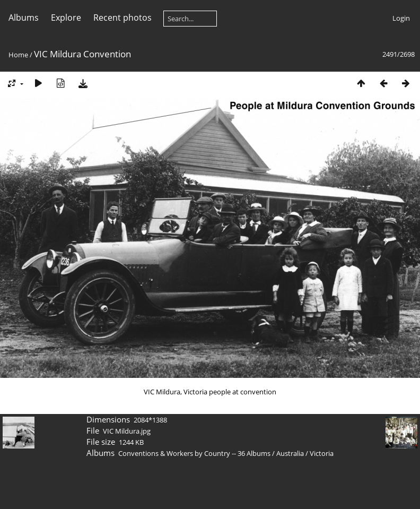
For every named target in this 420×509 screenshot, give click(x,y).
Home (18, 55)
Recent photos (122, 18)
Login (401, 18)
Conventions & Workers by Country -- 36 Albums (194, 453)
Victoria (322, 453)
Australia (290, 453)
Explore (66, 18)
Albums (24, 18)
